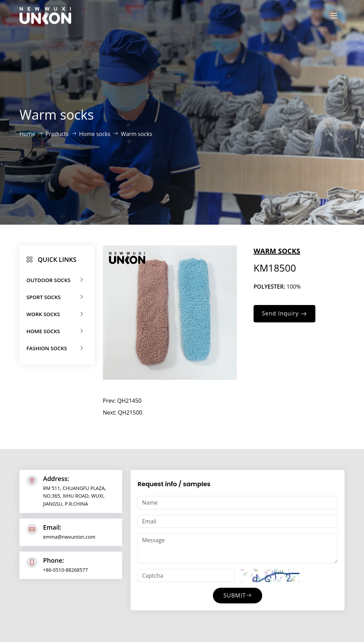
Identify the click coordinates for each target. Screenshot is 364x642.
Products (57, 134)
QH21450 (130, 401)
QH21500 (130, 412)
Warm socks (136, 134)
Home (27, 134)
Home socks (95, 134)
